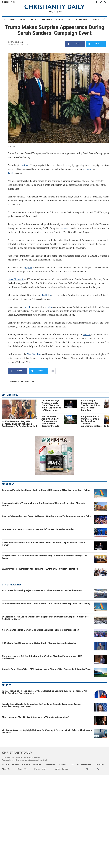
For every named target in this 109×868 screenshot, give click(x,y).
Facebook (97, 2)
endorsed (65, 228)
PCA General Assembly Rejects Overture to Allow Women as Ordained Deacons (42, 591)
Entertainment (81, 19)
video (49, 307)
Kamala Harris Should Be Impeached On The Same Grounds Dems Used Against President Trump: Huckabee (42, 705)
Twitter (101, 2)
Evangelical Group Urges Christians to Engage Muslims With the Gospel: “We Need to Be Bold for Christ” (45, 618)
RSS (105, 2)
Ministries (47, 19)
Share (72, 44)
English (5, 2)
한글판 (13, 2)
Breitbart (25, 165)
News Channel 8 (16, 279)
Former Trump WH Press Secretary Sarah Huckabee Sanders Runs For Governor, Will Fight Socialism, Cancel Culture (45, 692)
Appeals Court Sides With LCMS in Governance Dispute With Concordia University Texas (47, 669)
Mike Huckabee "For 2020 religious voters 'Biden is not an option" (35, 717)
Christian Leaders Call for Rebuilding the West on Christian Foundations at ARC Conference (42, 657)
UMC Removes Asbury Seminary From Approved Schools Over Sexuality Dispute (50, 421)
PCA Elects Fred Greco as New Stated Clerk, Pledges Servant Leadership (39, 643)
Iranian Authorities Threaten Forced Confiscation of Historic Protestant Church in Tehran (44, 504)
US (5, 19)
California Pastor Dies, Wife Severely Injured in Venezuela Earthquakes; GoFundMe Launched (19, 424)
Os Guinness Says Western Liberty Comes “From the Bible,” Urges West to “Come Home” (51, 405)
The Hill (27, 307)
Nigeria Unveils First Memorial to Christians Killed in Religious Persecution (40, 630)
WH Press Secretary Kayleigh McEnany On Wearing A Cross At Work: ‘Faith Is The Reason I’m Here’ (47, 732)
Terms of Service (61, 769)
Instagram (87, 169)
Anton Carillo (16, 42)
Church (24, 19)
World (13, 19)
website (87, 335)
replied (28, 268)
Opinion (96, 19)
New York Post (34, 354)
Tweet (93, 44)
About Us (6, 769)
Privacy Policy (40, 769)
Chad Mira (46, 295)
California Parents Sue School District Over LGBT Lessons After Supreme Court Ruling (46, 490)
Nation (5, 765)
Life (69, 19)
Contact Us (22, 769)
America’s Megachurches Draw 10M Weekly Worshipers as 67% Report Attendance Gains (47, 516)
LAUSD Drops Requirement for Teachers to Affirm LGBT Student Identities (91, 405)
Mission (35, 19)
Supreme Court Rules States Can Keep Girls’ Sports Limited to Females (38, 529)
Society (59, 19)
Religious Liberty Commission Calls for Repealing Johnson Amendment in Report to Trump (45, 557)
